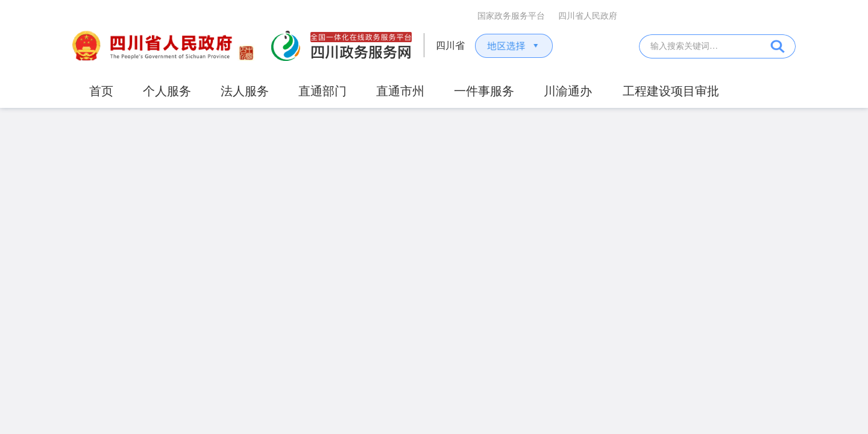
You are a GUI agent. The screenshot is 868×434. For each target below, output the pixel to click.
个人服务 (167, 91)
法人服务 (245, 91)
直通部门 (322, 91)
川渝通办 (568, 91)
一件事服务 (484, 91)
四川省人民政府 (588, 16)
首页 (101, 91)
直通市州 (400, 91)
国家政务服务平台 (511, 16)
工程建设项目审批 (671, 91)
